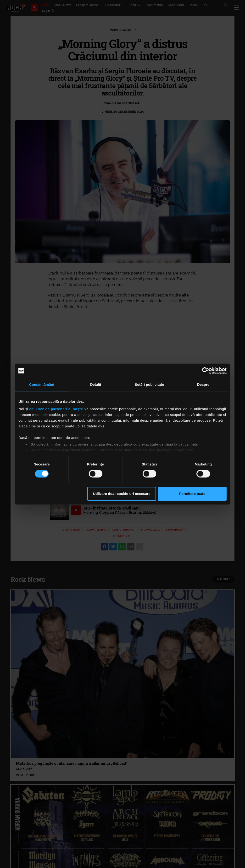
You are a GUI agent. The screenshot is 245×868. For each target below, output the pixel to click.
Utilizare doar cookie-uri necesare (122, 494)
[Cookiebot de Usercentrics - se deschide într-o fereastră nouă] (206, 371)
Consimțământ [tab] (42, 384)
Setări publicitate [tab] (149, 384)
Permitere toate (192, 494)
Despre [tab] (203, 384)
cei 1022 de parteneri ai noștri (56, 409)
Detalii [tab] (96, 384)
